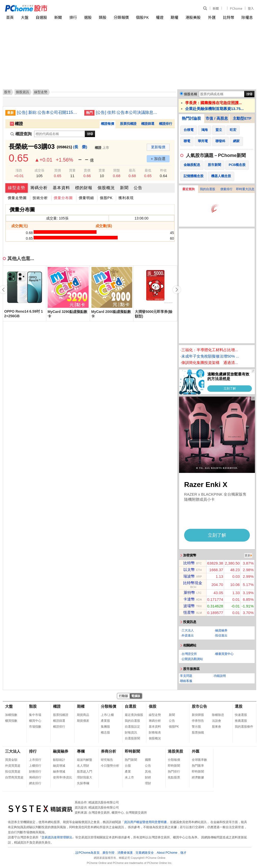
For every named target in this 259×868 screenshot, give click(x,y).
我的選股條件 (244, 727)
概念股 (105, 732)
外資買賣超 (13, 766)
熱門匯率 (198, 766)
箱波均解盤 (85, 760)
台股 (128, 766)
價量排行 (226, 189)
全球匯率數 (199, 760)
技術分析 (40, 198)
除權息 (247, 17)
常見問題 (186, 676)
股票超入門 (85, 772)
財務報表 (155, 732)
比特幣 (229, 17)
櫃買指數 (11, 721)
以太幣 (189, 570)
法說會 (216, 721)
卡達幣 (189, 599)
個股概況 (106, 188)
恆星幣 (189, 612)
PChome (236, 8)
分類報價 (121, 17)
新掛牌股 (198, 715)
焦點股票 (174, 777)
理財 (148, 783)
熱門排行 (174, 772)
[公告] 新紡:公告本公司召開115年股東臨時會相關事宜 (49, 112)
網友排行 (35, 783)
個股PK (142, 17)
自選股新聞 (132, 738)
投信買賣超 (13, 772)
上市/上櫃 (107, 715)
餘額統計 (59, 760)
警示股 (196, 727)
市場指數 (35, 727)
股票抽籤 (198, 732)
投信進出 (221, 635)
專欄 (81, 751)
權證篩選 (148, 124)
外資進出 (188, 635)
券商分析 (108, 751)
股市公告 (199, 706)
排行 (73, 17)
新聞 (216, 8)
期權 (174, 17)
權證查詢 (21, 134)
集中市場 (35, 715)
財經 (148, 777)
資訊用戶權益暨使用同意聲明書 (145, 822)
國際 (148, 760)
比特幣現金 (193, 583)
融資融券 (221, 630)
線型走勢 (17, 188)
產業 (128, 772)
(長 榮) (80, 147)
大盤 (25, 17)
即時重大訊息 (245, 189)
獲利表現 (126, 198)
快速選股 (241, 715)
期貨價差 (83, 721)
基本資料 (61, 188)
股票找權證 (128, 124)
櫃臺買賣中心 (224, 654)
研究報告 (107, 760)
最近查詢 (188, 189)
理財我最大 (85, 777)
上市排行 (35, 760)
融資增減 (59, 766)
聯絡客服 (186, 681)
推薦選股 (241, 721)
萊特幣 (189, 592)
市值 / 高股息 (217, 118)
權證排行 (166, 124)
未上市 (129, 777)
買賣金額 (11, 760)
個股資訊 (22, 92)
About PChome (167, 853)
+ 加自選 (158, 159)
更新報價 (158, 147)
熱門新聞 (131, 760)
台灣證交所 (189, 654)
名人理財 (83, 766)
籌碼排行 (35, 777)
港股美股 (193, 17)
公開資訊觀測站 (192, 659)
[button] (177, 290)
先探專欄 (83, 783)
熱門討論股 (191, 118)
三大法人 (188, 630)
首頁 (10, 17)
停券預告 (198, 721)
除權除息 (218, 715)
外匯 (212, 17)
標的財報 (84, 188)
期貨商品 (83, 715)
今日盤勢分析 (110, 766)
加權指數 (11, 715)
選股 (88, 17)
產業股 (105, 721)
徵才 (183, 853)
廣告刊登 (108, 853)
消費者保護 (125, 853)
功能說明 (220, 676)
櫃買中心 (35, 721)
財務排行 (35, 772)
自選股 (41, 17)
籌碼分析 (39, 188)
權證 (160, 17)
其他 (148, 772)
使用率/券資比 (63, 777)
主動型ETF (242, 118)
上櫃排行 (35, 766)
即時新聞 (132, 751)
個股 (153, 706)
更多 (248, 555)
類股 (103, 17)
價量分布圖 (63, 198)
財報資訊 (131, 732)
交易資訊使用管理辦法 (57, 837)
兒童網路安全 (145, 853)
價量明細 (86, 198)
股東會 (216, 727)
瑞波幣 (189, 576)
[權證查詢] (60, 134)
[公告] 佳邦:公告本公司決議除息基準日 (128, 112)
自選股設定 (132, 727)
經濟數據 (198, 777)
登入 (251, 8)
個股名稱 (190, 94)
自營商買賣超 (14, 777)
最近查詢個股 (134, 715)
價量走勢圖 (17, 198)
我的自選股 (208, 189)
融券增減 (59, 772)
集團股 (105, 727)
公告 (138, 188)
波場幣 (189, 606)
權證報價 (107, 124)
